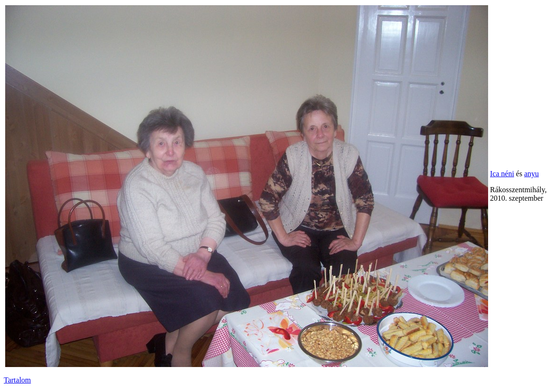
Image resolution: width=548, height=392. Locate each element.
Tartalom (17, 380)
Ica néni (502, 174)
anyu (531, 174)
